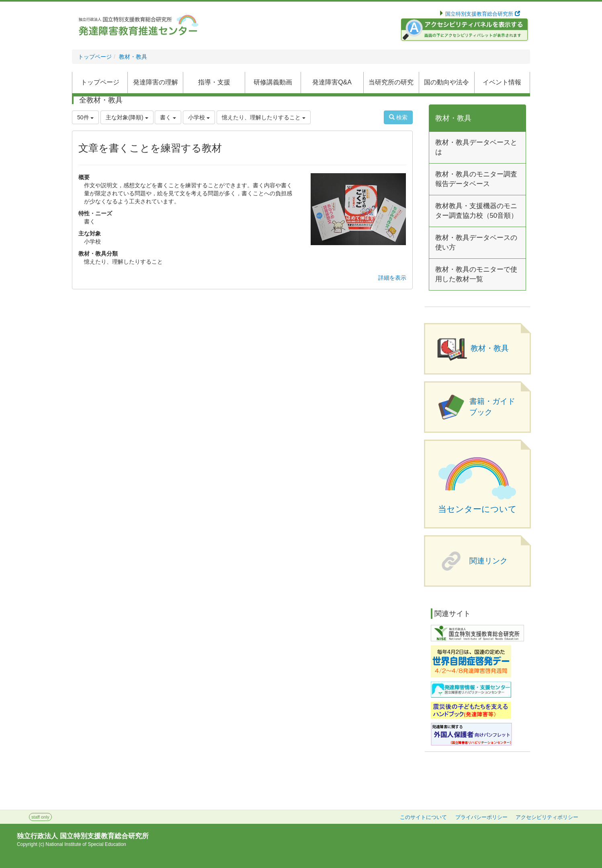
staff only (40, 817)
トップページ (95, 57)
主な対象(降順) (127, 117)
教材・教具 (133, 57)
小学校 (199, 117)
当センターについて (477, 509)
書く (168, 117)
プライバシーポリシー (481, 817)
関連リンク (488, 561)
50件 (85, 117)
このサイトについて (423, 817)
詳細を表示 (392, 278)
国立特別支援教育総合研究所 (482, 14)
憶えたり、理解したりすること (264, 117)
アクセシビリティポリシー (547, 817)
